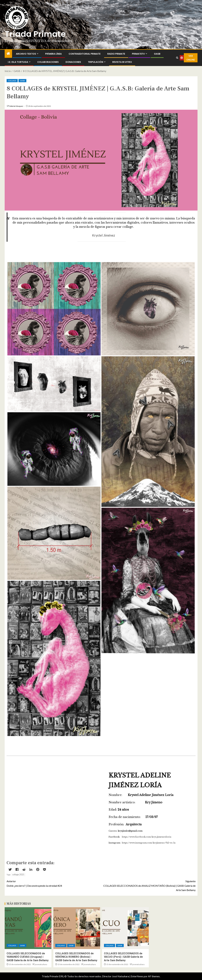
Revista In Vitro (122, 62)
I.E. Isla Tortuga (18, 62)
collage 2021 (18, 874)
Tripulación (96, 62)
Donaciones (73, 62)
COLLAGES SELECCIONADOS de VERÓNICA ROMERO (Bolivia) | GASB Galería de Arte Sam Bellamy (76, 957)
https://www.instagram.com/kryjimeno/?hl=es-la (149, 843)
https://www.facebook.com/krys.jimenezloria (147, 837)
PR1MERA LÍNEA (53, 54)
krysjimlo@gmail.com (130, 831)
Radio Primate (116, 54)
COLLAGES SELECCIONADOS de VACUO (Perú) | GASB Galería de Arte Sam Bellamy (123, 957)
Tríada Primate (35, 34)
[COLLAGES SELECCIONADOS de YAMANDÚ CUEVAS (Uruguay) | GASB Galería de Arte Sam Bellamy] (28, 928)
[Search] (177, 58)
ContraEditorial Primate (85, 54)
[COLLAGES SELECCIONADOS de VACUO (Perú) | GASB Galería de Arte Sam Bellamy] (125, 928)
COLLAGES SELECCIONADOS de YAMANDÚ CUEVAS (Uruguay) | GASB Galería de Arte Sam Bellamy (28, 957)
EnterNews (137, 976)
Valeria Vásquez (16, 106)
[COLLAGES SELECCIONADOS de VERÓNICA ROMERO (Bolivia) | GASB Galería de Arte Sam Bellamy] (77, 928)
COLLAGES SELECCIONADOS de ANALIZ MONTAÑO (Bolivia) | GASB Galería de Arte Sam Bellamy (148, 885)
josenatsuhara (41, 964)
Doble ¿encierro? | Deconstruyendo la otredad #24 (54, 883)
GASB (157, 54)
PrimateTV (138, 54)
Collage (12, 81)
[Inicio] (8, 54)
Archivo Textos (26, 54)
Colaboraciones (48, 62)
